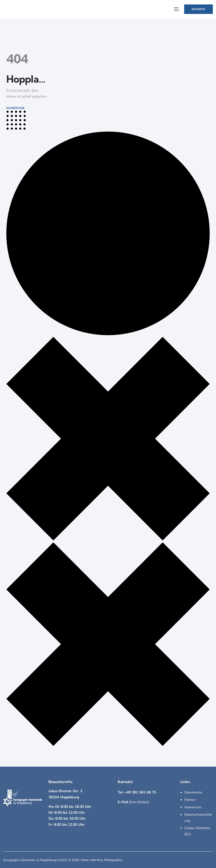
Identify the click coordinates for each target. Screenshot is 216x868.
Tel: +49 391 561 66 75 (137, 792)
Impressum (193, 807)
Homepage (16, 108)
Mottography (113, 859)
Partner (190, 800)
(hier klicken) (134, 802)
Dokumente (193, 792)
